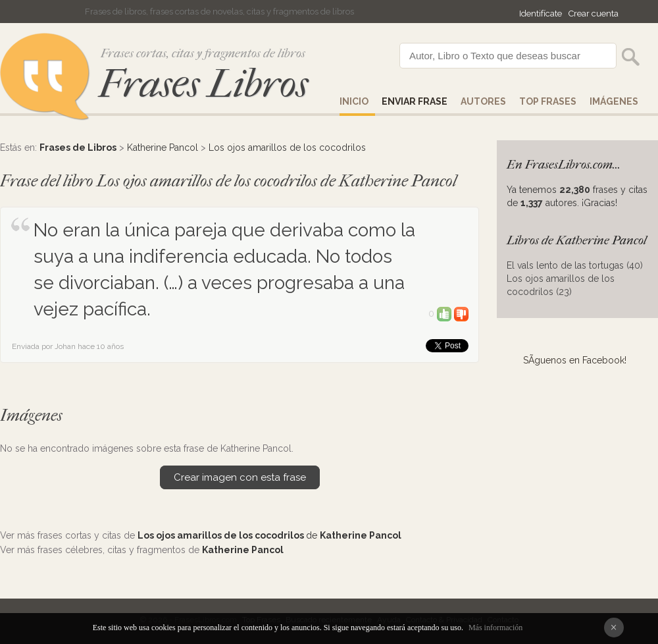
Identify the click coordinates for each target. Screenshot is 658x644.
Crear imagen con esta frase (240, 477)
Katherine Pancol (163, 148)
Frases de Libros (78, 148)
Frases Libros (203, 84)
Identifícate (541, 13)
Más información (495, 628)
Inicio (354, 101)
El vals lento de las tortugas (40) (575, 265)
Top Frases (548, 101)
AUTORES (483, 101)
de (269, 535)
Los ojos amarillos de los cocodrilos (287, 148)
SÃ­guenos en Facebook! (575, 360)
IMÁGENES (614, 101)
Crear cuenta (594, 13)
